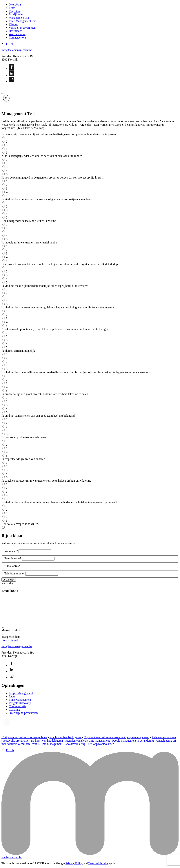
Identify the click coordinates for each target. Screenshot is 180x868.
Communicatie (17, 706)
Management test (19, 18)
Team (12, 8)
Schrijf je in (16, 14)
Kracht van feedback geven (66, 737)
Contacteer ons (18, 38)
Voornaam (11, 551)
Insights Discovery (20, 703)
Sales (12, 696)
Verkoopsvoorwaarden (101, 744)
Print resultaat (10, 640)
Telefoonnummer (14, 573)
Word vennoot (17, 34)
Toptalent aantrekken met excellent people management (117, 737)
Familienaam (13, 558)
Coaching (14, 710)
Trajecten (14, 11)
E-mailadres (12, 566)
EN (12, 44)
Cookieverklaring (75, 744)
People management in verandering (133, 741)
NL (3, 44)
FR (8, 44)
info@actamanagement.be (17, 50)
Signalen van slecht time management (88, 741)
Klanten (13, 24)
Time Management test (22, 21)
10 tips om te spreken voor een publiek (24, 737)
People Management (21, 693)
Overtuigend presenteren (23, 713)
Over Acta (15, 4)
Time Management (20, 700)
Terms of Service (98, 863)
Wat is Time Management (47, 744)
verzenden (8, 583)
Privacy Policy (74, 863)
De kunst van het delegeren (47, 741)
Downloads (16, 31)
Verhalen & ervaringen (22, 28)
